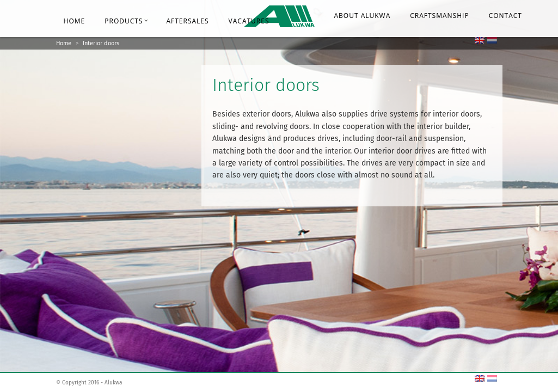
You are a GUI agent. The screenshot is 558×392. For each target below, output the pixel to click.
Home (75, 21)
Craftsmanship (439, 16)
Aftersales (187, 21)
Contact (505, 16)
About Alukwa (363, 16)
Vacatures (249, 21)
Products (126, 21)
